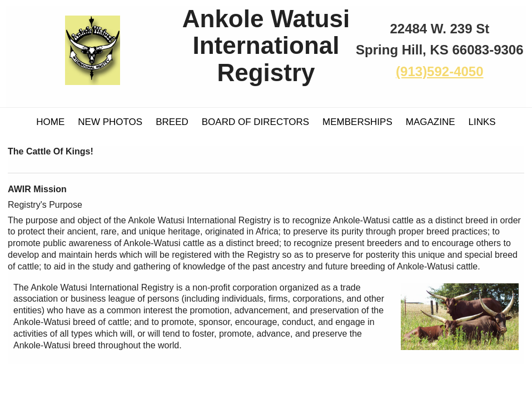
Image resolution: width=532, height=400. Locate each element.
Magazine (431, 122)
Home (50, 122)
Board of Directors (255, 122)
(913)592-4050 (439, 71)
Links (482, 122)
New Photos (110, 122)
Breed (172, 122)
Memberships (357, 122)
